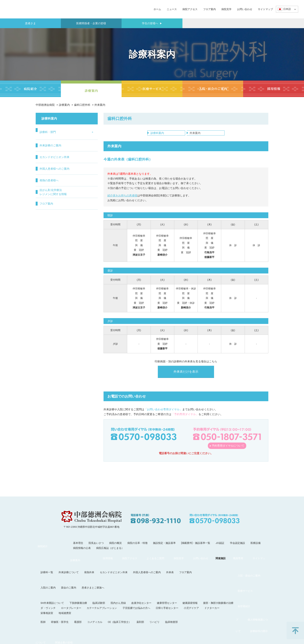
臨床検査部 (204, 598)
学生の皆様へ (152, 23)
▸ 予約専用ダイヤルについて (227, 450)
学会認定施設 (237, 548)
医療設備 (256, 548)
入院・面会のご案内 (47, 571)
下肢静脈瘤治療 (111, 579)
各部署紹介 (42, 598)
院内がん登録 (151, 579)
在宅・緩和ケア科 (86, 184)
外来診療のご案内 (54, 218)
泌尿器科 (64, 177)
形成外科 (64, 156)
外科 (42, 185)
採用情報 (41, 605)
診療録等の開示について (227, 605)
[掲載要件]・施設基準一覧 (196, 548)
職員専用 (152, 605)
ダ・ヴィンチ (81, 585)
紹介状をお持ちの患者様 (122, 200)
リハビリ (187, 598)
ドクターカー (244, 585)
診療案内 (64, 105)
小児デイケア (224, 585)
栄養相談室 (79, 590)
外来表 (203, 562)
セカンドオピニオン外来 (59, 229)
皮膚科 (63, 170)
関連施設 (136, 605)
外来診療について (101, 562)
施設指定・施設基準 (164, 548)
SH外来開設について (85, 579)
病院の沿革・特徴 (137, 548)
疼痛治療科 (85, 200)
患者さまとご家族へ (126, 571)
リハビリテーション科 (86, 144)
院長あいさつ (96, 548)
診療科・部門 (51, 130)
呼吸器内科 (46, 149)
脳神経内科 (46, 177)
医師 (76, 598)
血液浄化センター (174, 579)
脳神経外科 (65, 149)
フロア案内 (209, 9)
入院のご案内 (81, 571)
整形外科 (64, 141)
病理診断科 (85, 174)
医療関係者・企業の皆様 (91, 23)
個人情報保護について (195, 605)
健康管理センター (199, 579)
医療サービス (43, 579)
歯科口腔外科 (82, 105)
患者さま (30, 23)
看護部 (110, 598)
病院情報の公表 (82, 553)
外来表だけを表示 (186, 376)
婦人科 (63, 185)
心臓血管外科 (47, 192)
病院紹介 (41, 548)
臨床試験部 (131, 579)
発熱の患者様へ (52, 253)
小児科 (63, 163)
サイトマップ (265, 9)
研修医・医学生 (92, 598)
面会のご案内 (101, 571)
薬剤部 (173, 598)
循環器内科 (46, 156)
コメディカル (127, 598)
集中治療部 (85, 193)
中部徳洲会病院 (45, 105)
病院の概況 (115, 548)
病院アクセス (190, 9)
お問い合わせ (245, 9)
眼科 (61, 192)
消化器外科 (46, 206)
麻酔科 (82, 160)
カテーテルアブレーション (134, 585)
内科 (42, 141)
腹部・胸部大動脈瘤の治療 (251, 579)
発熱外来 (122, 562)
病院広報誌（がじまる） (110, 553)
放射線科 (84, 153)
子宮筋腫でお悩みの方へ (169, 585)
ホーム (157, 9)
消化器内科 (46, 163)
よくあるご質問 (81, 605)
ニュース (172, 9)
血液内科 (44, 170)
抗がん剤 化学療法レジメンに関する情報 (57, 264)
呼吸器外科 (46, 199)
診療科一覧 (79, 562)
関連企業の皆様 (255, 605)
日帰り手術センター (200, 585)
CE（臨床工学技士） (152, 598)
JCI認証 (220, 548)
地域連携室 (97, 590)
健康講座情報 (223, 579)
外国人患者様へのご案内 (59, 241)
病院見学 (226, 9)
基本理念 (78, 548)
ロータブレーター (104, 585)
